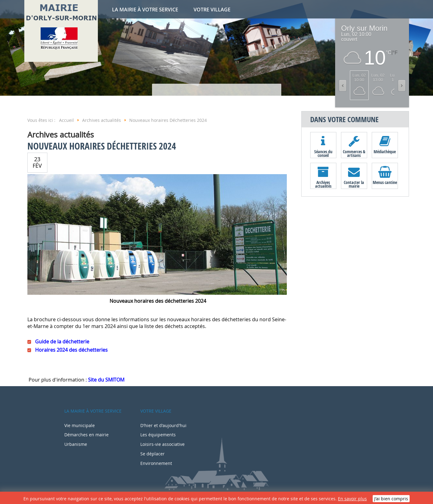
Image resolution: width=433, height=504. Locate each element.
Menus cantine (385, 182)
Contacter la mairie (354, 184)
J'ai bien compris (391, 499)
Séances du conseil (323, 153)
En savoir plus (352, 499)
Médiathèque (385, 152)
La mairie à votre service (145, 10)
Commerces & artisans (354, 153)
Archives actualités (323, 184)
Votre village (212, 10)
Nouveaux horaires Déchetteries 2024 (102, 146)
